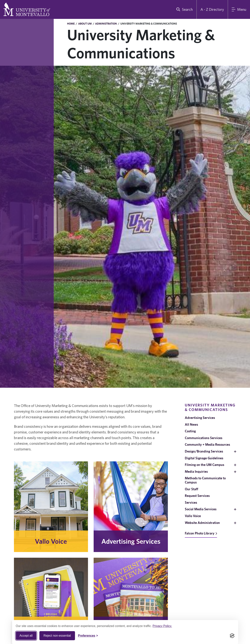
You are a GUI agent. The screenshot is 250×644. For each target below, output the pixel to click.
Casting (190, 431)
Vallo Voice (193, 516)
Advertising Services (200, 418)
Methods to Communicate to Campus (205, 480)
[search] (184, 9)
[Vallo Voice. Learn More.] (51, 507)
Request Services (197, 496)
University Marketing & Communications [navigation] (210, 407)
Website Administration (202, 523)
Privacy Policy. (162, 626)
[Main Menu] (239, 9)
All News (191, 424)
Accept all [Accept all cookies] (26, 636)
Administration (106, 24)
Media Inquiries (196, 471)
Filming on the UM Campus (205, 465)
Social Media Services (201, 509)
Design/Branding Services (204, 451)
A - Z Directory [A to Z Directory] (212, 9)
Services (191, 502)
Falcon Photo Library (201, 533)
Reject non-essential (57, 636)
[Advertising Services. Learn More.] (131, 507)
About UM (85, 24)
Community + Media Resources (207, 444)
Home (71, 24)
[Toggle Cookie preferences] (88, 636)
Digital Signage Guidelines (204, 458)
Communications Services (204, 438)
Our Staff (192, 489)
